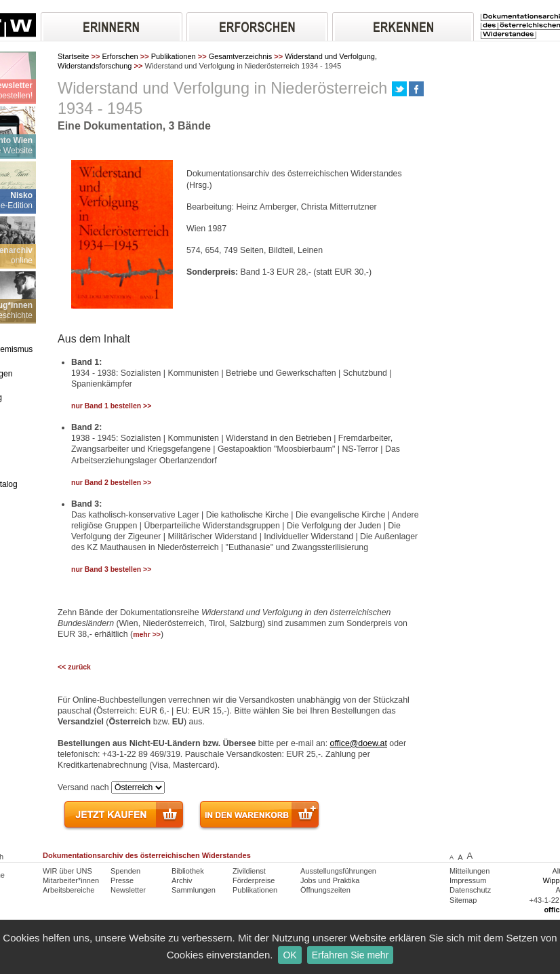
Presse (122, 880)
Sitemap (463, 900)
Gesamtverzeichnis (241, 56)
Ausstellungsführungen (338, 871)
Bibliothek (188, 871)
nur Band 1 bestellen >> (111, 406)
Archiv (182, 880)
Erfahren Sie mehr (351, 955)
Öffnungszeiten (325, 890)
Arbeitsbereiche (68, 890)
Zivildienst (249, 871)
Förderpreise (254, 880)
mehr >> (147, 635)
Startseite (73, 56)
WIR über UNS (67, 871)
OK (289, 955)
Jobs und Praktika (330, 880)
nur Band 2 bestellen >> (111, 483)
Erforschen (120, 56)
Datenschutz (470, 890)
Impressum (468, 880)
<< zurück (74, 667)
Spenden (125, 871)
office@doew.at (359, 743)
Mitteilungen (469, 871)
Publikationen (174, 56)
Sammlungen (194, 890)
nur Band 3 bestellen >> (111, 569)
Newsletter (128, 890)
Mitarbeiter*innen (71, 880)
